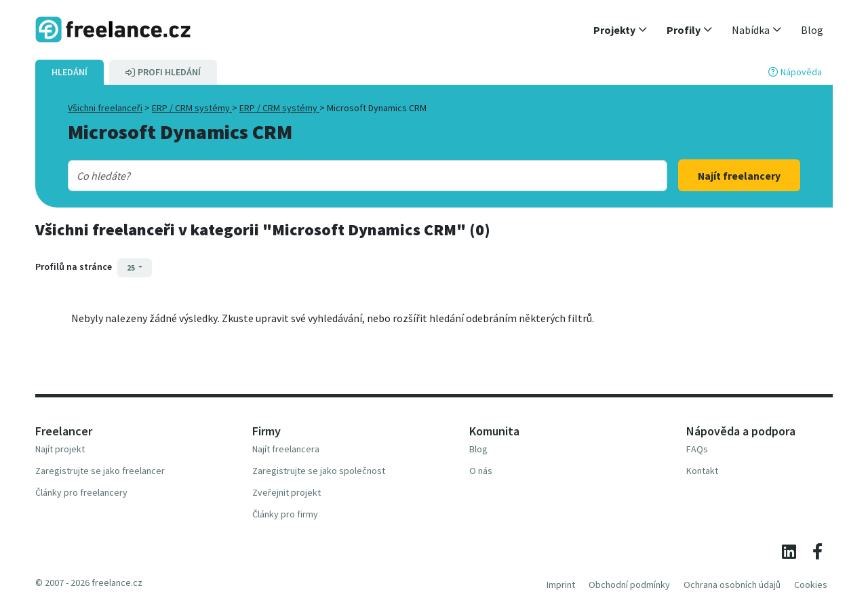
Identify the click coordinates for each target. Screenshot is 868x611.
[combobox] (340, 176)
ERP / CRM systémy (192, 108)
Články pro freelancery (81, 492)
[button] (620, 30)
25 (132, 268)
